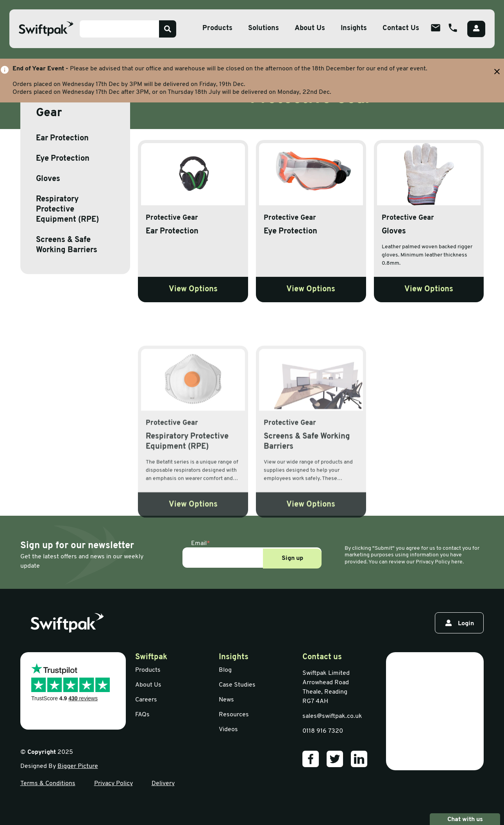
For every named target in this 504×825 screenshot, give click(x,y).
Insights (354, 28)
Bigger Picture (78, 766)
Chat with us (465, 819)
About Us (148, 685)
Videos (228, 730)
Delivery (163, 784)
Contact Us (401, 28)
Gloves (48, 179)
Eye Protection (63, 159)
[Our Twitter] (335, 759)
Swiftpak (151, 657)
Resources (234, 715)
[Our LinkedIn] (359, 759)
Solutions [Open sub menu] (264, 28)
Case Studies (237, 685)
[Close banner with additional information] (497, 72)
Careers (146, 700)
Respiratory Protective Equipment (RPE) (67, 210)
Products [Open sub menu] (217, 28)
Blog (225, 670)
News (226, 700)
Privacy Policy (113, 784)
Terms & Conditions (48, 784)
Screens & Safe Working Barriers (67, 245)
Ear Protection (62, 138)
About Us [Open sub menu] (310, 28)
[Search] (168, 29)
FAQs (142, 715)
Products (148, 670)
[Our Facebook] (311, 759)
